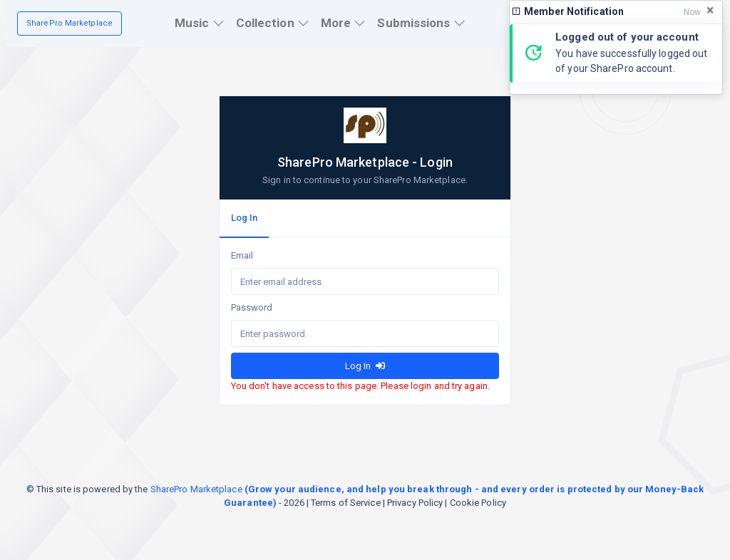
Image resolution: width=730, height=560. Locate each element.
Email (242, 255)
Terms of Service (346, 503)
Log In (365, 366)
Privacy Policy (415, 503)
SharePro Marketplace (70, 23)
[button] (200, 24)
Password (252, 307)
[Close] (710, 11)
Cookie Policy (478, 503)
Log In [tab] (245, 218)
